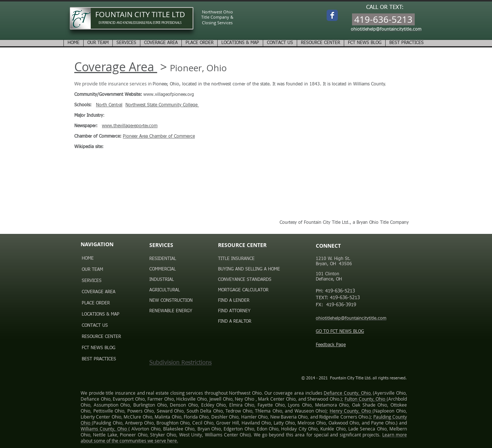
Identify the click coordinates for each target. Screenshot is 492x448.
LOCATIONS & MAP (101, 314)
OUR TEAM (92, 270)
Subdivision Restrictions (180, 363)
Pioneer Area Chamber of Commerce (159, 137)
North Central (109, 105)
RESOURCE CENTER (101, 337)
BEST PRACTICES (99, 359)
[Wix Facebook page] (332, 15)
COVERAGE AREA (99, 292)
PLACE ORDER (96, 303)
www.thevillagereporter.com (130, 126)
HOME (88, 259)
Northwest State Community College (162, 105)
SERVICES (92, 281)
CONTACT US (95, 326)
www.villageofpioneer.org (169, 95)
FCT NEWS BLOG (99, 348)
